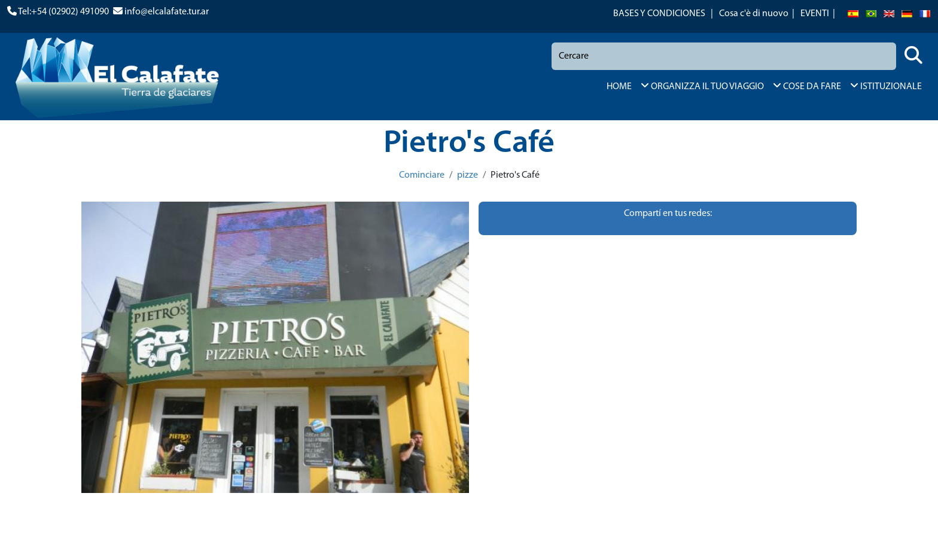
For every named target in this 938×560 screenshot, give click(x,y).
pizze (468, 175)
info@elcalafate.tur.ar (167, 12)
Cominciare (422, 175)
